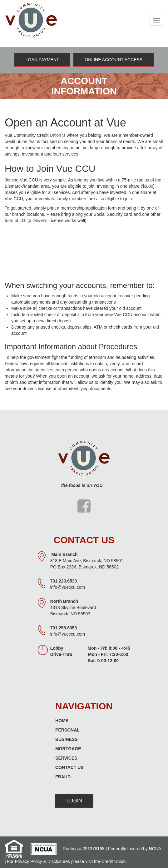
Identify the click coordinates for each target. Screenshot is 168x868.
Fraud (63, 777)
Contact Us (69, 767)
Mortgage (68, 749)
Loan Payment (42, 60)
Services (66, 758)
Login (74, 801)
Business (67, 739)
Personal (67, 730)
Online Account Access (114, 60)
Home (62, 721)
